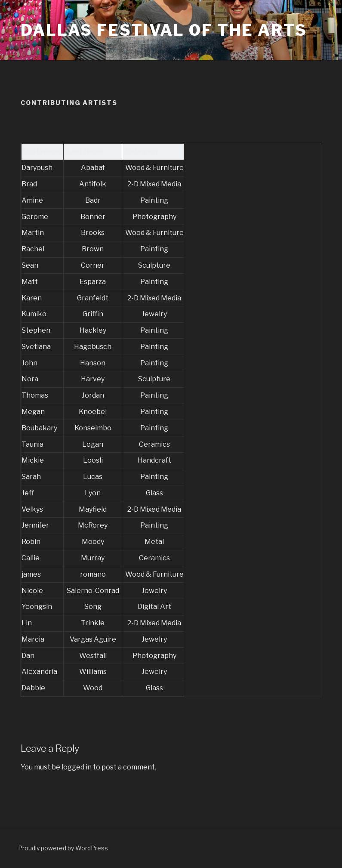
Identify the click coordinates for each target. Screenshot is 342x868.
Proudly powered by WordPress (63, 848)
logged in (77, 767)
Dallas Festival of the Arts (164, 30)
